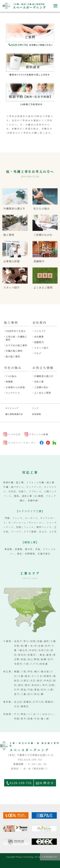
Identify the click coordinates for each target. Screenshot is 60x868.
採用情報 (36, 414)
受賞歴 (9, 382)
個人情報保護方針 (14, 414)
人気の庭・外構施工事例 (16, 338)
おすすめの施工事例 (16, 345)
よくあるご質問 (42, 393)
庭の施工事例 (13, 357)
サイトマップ (12, 408)
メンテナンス (13, 393)
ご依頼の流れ (41, 387)
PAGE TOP (52, 857)
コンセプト (40, 331)
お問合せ (47, 783)
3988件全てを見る (16, 331)
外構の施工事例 (14, 351)
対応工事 (39, 382)
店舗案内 (39, 342)
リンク (35, 408)
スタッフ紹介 (41, 348)
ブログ (38, 353)
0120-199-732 (21, 783)
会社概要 (39, 337)
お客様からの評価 (15, 387)
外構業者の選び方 (44, 376)
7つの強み (11, 376)
